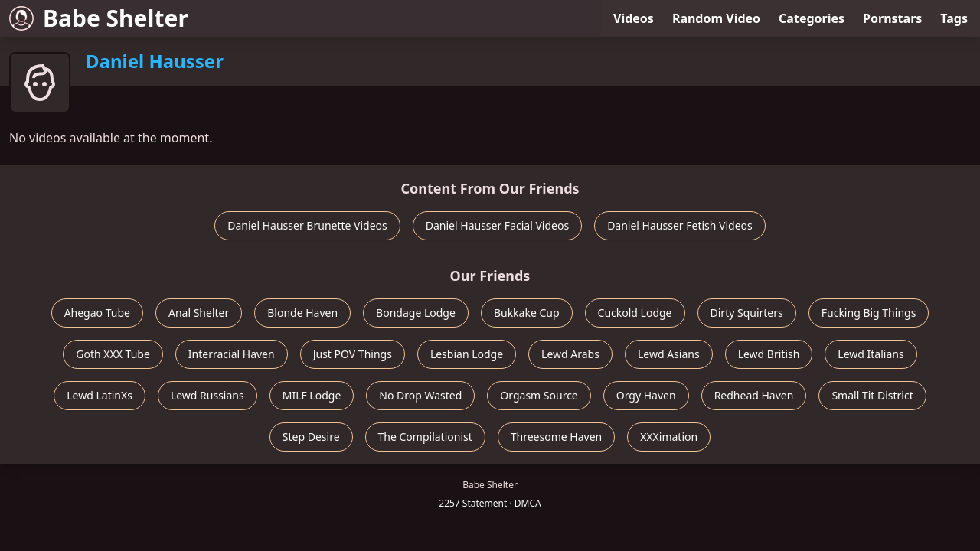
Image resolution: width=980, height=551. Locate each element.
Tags (954, 18)
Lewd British (769, 354)
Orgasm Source (539, 395)
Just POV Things (353, 354)
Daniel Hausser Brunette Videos (307, 225)
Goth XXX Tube (113, 354)
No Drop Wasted (420, 395)
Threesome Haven (556, 437)
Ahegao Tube (97, 313)
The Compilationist (425, 437)
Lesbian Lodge (467, 354)
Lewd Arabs (570, 354)
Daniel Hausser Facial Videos (497, 225)
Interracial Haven (232, 354)
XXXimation (669, 437)
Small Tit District (872, 395)
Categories (812, 18)
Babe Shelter (99, 18)
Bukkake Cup (527, 313)
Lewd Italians (871, 354)
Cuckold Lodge (635, 313)
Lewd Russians (207, 395)
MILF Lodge (312, 395)
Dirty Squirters (747, 313)
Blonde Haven (302, 313)
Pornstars (892, 18)
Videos (634, 18)
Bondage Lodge (416, 313)
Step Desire (311, 437)
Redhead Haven (754, 395)
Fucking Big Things (869, 313)
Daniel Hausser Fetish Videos (680, 225)
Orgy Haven (646, 395)
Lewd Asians (669, 354)
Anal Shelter (199, 313)
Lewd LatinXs (100, 395)
